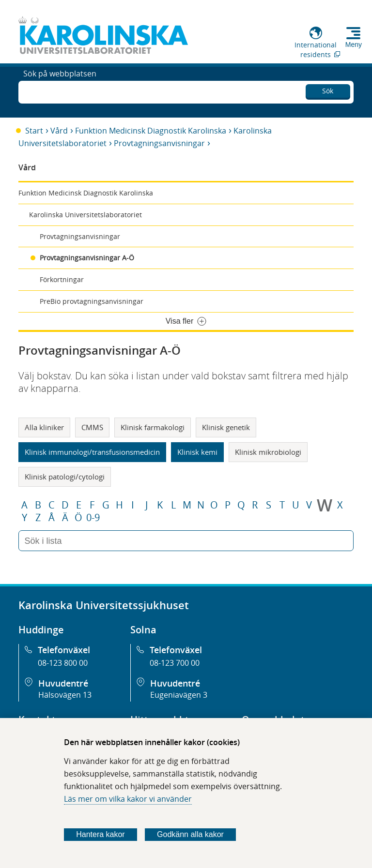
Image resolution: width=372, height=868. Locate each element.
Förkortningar (62, 279)
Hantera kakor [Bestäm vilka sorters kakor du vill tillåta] (101, 834)
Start (34, 131)
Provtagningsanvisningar (159, 143)
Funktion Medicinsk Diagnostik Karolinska (151, 131)
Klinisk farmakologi (153, 427)
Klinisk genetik (226, 427)
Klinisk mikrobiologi (268, 452)
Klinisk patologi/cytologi (65, 477)
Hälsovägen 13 (65, 695)
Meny (354, 45)
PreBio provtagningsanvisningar (92, 301)
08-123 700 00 (175, 663)
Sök (328, 89)
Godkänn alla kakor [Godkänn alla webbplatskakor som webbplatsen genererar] (190, 834)
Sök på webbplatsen (60, 91)
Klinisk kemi (197, 452)
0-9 (93, 518)
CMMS (92, 427)
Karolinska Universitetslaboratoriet (85, 215)
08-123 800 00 (63, 663)
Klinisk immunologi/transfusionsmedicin (92, 452)
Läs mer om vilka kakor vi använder (128, 799)
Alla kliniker (44, 427)
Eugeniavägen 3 (179, 695)
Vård (59, 131)
